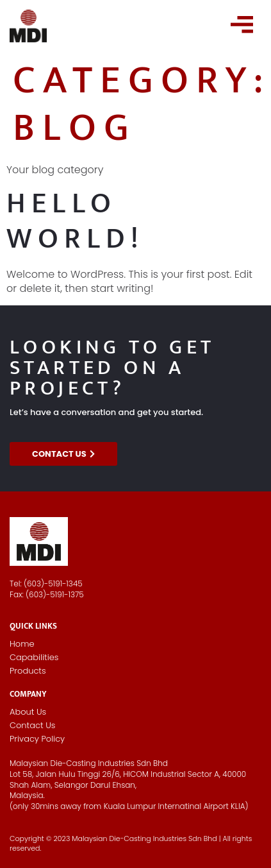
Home (22, 644)
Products (28, 671)
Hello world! (75, 221)
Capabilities (34, 657)
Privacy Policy (37, 739)
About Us (28, 712)
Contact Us (32, 725)
